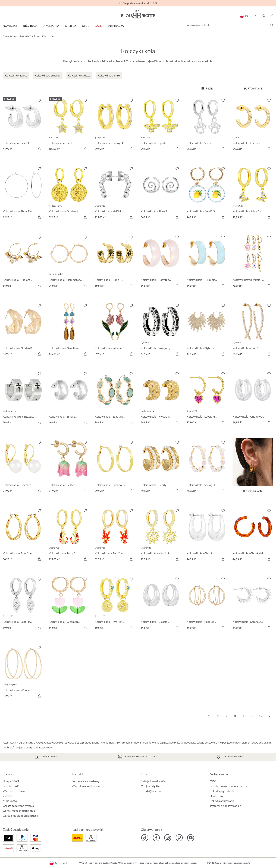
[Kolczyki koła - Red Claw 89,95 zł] (115, 535)
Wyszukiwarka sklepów (86, 786)
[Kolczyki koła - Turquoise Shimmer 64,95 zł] (207, 262)
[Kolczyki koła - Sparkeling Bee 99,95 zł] (161, 125)
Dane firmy (217, 796)
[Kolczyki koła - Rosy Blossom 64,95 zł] (161, 262)
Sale (99, 26)
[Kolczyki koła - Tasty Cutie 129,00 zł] (69, 535)
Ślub (86, 26)
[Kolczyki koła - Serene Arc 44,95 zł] (253, 604)
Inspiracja (116, 26)
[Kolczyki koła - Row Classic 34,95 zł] (23, 535)
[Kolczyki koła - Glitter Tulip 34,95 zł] (69, 467)
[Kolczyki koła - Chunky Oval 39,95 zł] (253, 399)
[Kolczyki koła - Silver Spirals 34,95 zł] (161, 193)
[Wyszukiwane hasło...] (229, 25)
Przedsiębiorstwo (152, 791)
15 (260, 716)
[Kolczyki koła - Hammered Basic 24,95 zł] (69, 262)
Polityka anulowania (222, 801)
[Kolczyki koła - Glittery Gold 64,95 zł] (253, 125)
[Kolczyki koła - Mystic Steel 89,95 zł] (161, 399)
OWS (213, 781)
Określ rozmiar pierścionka (19, 811)
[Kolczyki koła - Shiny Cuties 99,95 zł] (253, 193)
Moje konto (10, 801)
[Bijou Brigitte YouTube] (191, 838)
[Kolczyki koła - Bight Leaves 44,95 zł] (207, 330)
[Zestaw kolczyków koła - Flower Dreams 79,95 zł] (253, 262)
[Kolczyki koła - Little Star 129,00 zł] (69, 125)
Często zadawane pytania (18, 806)
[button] (255, 16)
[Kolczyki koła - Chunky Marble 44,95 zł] (253, 535)
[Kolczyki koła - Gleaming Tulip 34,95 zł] (69, 604)
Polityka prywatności (223, 791)
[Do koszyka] (39, 149)
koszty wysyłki (133, 863)
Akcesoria (51, 26)
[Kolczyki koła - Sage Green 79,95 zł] (115, 399)
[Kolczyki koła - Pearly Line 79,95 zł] (161, 467)
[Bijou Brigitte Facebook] (156, 838)
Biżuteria (30, 26)
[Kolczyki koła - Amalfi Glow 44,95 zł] (207, 193)
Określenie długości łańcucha (20, 816)
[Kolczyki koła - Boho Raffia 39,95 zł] (115, 262)
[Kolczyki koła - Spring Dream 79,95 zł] (207, 467)
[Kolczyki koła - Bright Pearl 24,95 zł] (23, 467)
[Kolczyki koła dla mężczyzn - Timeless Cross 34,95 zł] (23, 399)
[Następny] (269, 716)
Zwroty (7, 796)
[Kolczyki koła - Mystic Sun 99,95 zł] (161, 535)
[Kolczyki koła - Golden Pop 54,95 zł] (23, 330)
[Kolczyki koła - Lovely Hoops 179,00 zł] (207, 399)
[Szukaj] (272, 25)
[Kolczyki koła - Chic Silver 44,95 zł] (207, 535)
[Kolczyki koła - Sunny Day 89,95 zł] (115, 125)
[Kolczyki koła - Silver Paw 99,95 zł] (207, 125)
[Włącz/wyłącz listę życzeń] (39, 100)
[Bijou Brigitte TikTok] (145, 838)
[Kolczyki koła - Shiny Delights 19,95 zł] (23, 193)
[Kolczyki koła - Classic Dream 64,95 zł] (161, 604)
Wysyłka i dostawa (14, 791)
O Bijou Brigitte (150, 786)
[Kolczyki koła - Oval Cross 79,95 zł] (253, 330)
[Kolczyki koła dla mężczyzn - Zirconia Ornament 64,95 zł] (161, 330)
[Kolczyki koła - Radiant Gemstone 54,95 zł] (23, 262)
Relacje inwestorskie (153, 781)
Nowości (10, 26)
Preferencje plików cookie (225, 806)
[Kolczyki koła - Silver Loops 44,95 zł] (69, 399)
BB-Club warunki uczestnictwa (228, 786)
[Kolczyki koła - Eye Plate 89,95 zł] (115, 604)
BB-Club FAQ (11, 786)
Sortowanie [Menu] (253, 88)
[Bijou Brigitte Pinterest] (179, 838)
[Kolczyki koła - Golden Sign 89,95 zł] (69, 193)
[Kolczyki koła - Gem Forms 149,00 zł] (69, 330)
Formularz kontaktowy (86, 781)
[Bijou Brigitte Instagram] (168, 838)
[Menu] (207, 88)
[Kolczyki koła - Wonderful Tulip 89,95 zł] (115, 330)
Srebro (71, 26)
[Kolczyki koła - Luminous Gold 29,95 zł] (115, 467)
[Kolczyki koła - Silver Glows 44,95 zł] (23, 125)
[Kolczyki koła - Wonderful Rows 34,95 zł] (23, 672)
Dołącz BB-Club (12, 781)
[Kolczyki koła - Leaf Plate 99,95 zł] (23, 604)
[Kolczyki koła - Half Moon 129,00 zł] (115, 193)
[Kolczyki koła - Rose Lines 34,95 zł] (207, 604)
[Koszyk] (272, 16)
